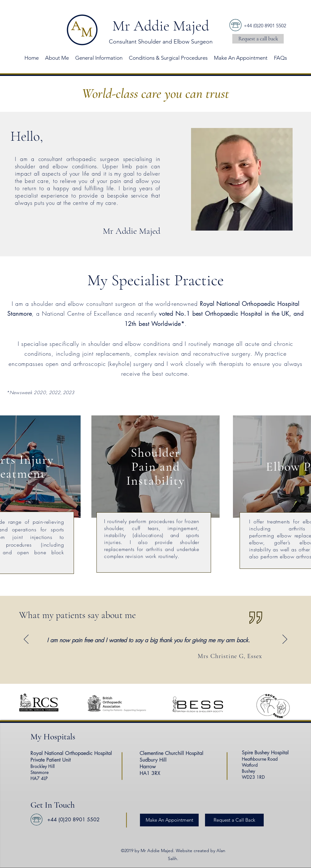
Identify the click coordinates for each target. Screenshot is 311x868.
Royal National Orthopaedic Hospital (71, 753)
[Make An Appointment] (169, 820)
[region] (155, 467)
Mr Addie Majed (161, 26)
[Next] (285, 640)
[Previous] (26, 640)
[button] (258, 39)
